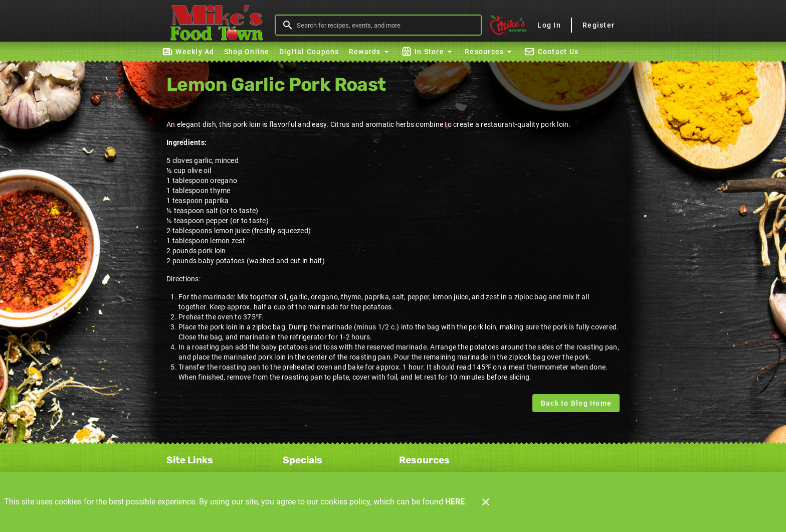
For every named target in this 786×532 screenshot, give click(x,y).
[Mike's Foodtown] (219, 25)
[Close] (486, 502)
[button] (370, 52)
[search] (385, 25)
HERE (455, 502)
